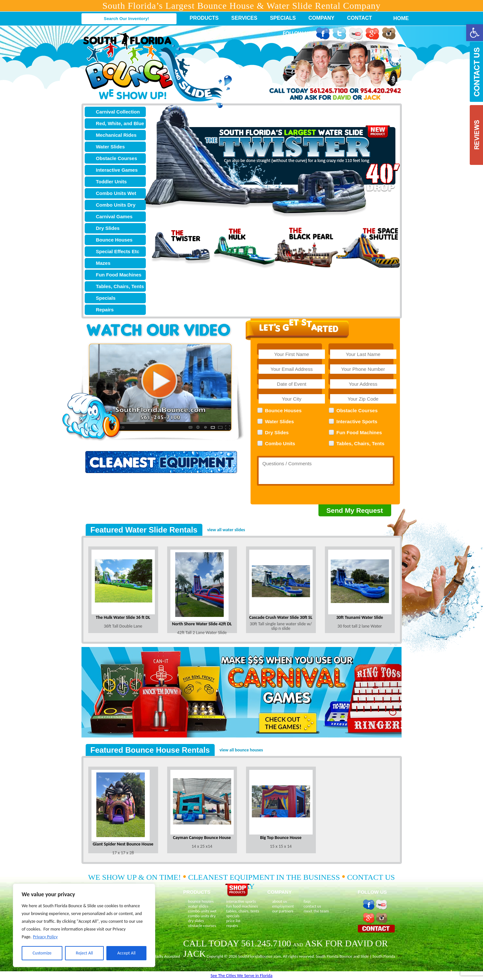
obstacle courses (202, 926)
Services (244, 18)
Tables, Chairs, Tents (120, 286)
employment (283, 906)
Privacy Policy (45, 937)
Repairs (105, 310)
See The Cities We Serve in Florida (242, 976)
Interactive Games (117, 170)
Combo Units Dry (116, 205)
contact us (312, 906)
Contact (360, 18)
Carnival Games (114, 216)
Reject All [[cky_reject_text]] (85, 953)
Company (322, 18)
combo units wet (202, 911)
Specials (283, 18)
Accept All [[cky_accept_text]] (127, 953)
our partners (283, 911)
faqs (307, 901)
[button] (475, 33)
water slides (198, 906)
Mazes (103, 263)
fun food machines (242, 906)
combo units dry (202, 916)
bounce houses (201, 901)
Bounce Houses (114, 240)
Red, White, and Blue (120, 123)
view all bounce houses (241, 750)
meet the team (316, 911)
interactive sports (241, 901)
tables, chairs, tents (243, 911)
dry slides (196, 921)
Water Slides (110, 147)
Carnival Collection (118, 112)
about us (280, 901)
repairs (232, 926)
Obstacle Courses (117, 158)
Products (204, 18)
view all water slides (226, 530)
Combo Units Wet (116, 193)
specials (233, 916)
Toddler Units (112, 182)
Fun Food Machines (119, 275)
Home (398, 18)
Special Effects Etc (118, 251)
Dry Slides (108, 228)
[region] (84, 925)
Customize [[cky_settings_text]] (42, 953)
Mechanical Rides (116, 135)
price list (234, 921)
